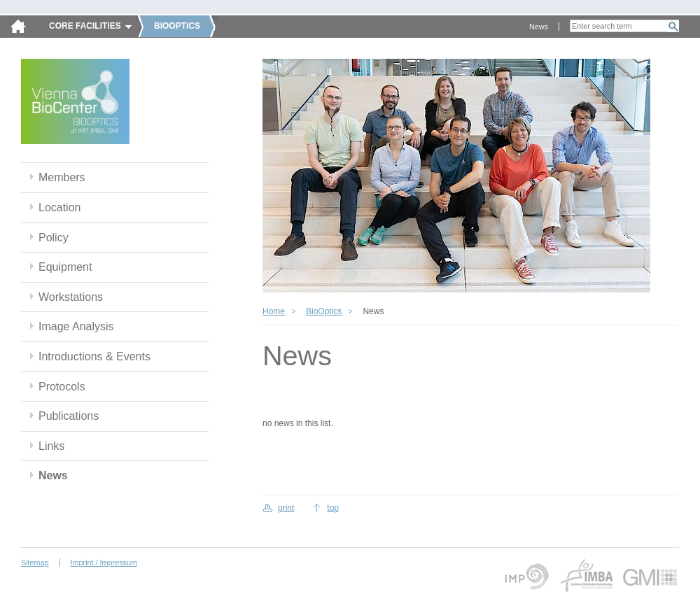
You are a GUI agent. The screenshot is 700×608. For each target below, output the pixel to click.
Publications (69, 416)
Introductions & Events (94, 356)
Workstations (71, 297)
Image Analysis (76, 326)
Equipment (65, 267)
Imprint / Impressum (104, 563)
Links (51, 446)
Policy (54, 238)
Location (59, 207)
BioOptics (324, 311)
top (333, 508)
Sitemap (35, 563)
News (539, 27)
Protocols (62, 387)
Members (62, 177)
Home (274, 311)
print (286, 508)
